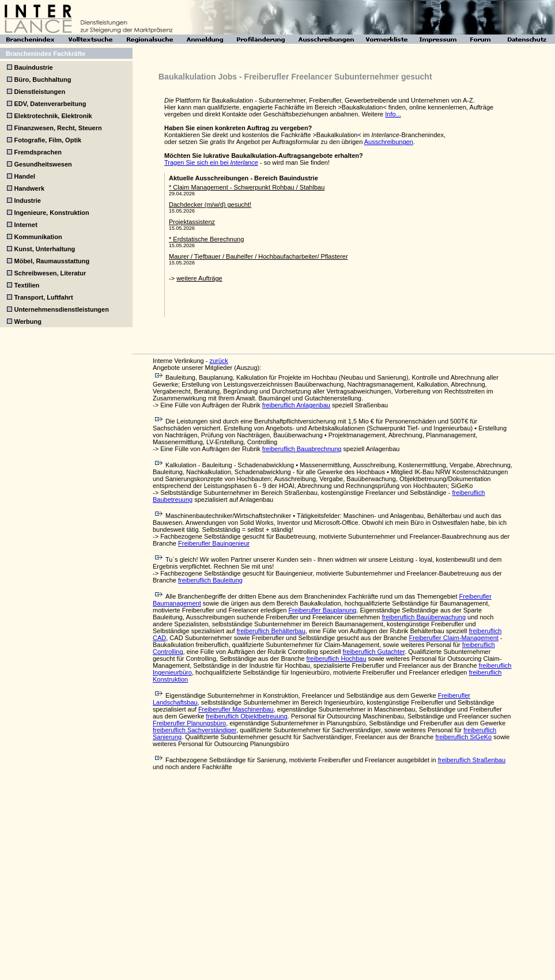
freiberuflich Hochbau (337, 659)
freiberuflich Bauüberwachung (424, 617)
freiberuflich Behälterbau (271, 631)
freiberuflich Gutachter (374, 652)
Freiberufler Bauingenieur (214, 543)
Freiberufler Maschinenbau (236, 709)
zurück (218, 361)
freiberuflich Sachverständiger (195, 730)
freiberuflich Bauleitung (210, 580)
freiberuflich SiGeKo (463, 737)
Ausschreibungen (389, 142)
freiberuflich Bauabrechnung (302, 449)
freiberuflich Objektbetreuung (246, 716)
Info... (393, 114)
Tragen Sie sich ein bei (211, 162)
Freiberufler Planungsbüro (189, 723)
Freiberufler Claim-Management (454, 638)
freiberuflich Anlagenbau (296, 405)
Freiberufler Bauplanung (322, 610)
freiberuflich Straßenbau (472, 760)
